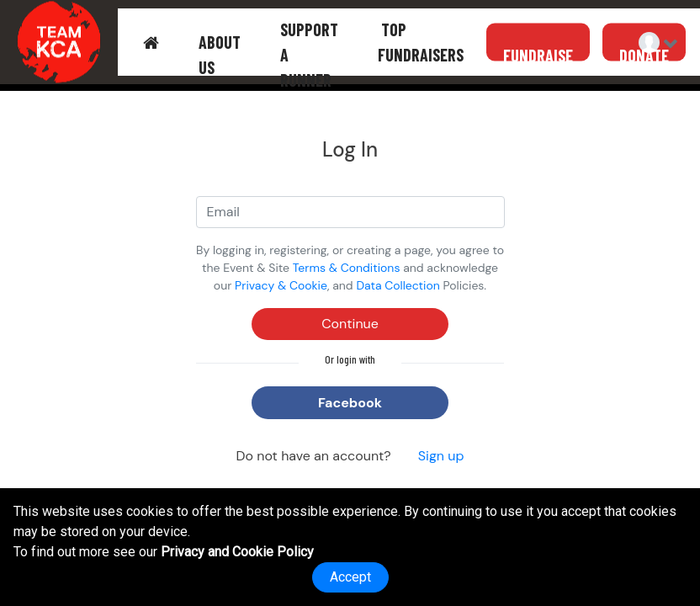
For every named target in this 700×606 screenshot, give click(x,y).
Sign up (441, 456)
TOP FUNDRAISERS (421, 42)
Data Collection (398, 285)
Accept (350, 577)
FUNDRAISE (538, 55)
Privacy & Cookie (281, 285)
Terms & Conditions (347, 268)
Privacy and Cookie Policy (237, 552)
